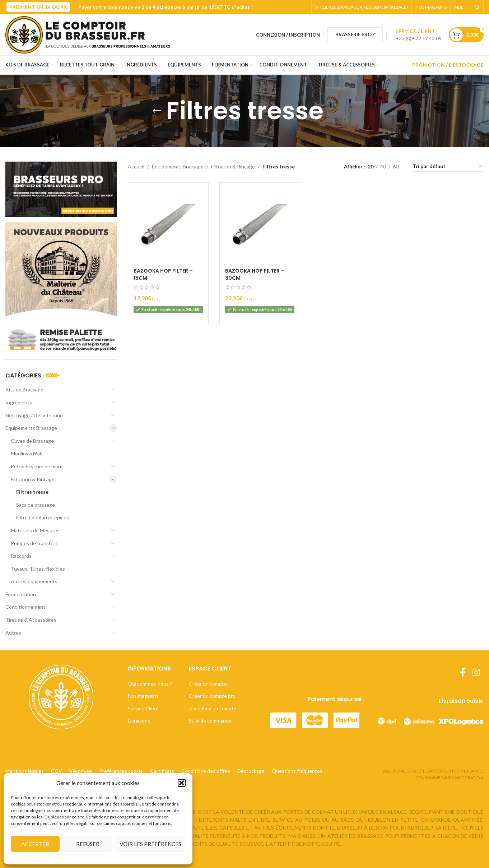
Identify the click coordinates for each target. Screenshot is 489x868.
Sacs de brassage (36, 505)
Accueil (136, 166)
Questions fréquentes (297, 771)
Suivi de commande (210, 721)
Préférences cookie (121, 771)
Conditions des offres (206, 771)
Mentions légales (25, 771)
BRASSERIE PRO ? (355, 34)
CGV (57, 771)
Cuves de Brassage (32, 441)
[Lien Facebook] (463, 673)
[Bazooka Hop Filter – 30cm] (260, 223)
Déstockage (251, 771)
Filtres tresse (32, 492)
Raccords (21, 556)
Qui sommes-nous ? (150, 684)
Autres (13, 633)
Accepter (35, 844)
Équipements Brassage (31, 428)
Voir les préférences (150, 844)
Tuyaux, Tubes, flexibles (38, 569)
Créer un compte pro (212, 696)
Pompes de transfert (34, 543)
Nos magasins (143, 696)
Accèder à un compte (213, 708)
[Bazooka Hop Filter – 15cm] (168, 223)
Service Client (143, 708)
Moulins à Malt (27, 453)
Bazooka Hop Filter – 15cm (163, 274)
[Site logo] (91, 34)
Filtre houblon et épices (43, 517)
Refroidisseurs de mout (37, 466)
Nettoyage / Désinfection (34, 415)
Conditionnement (25, 607)
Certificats (162, 771)
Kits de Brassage (24, 389)
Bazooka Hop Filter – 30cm (255, 274)
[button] (182, 783)
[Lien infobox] (419, 35)
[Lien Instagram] (476, 673)
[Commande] (448, 167)
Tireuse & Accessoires (31, 620)
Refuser (88, 844)
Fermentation (21, 594)
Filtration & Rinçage (33, 479)
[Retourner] (157, 111)
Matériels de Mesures (35, 530)
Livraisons (139, 721)
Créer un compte (208, 684)
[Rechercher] (477, 7)
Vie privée (81, 771)
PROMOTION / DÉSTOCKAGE (448, 65)
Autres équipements (34, 581)
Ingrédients (19, 402)
